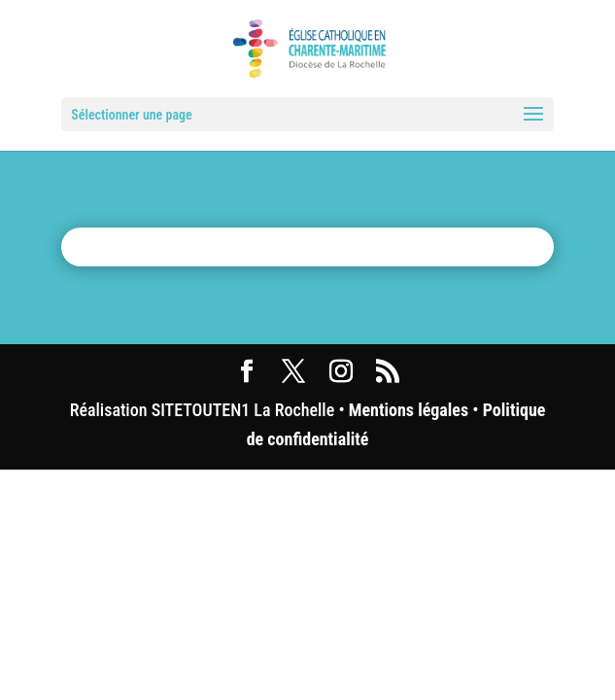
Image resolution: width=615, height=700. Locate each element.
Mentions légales (409, 410)
